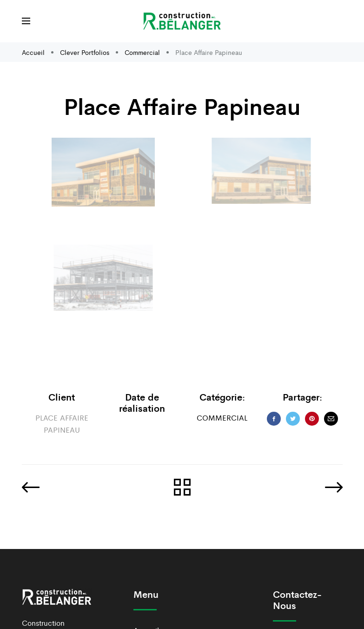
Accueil (34, 52)
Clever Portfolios (85, 52)
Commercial (142, 52)
